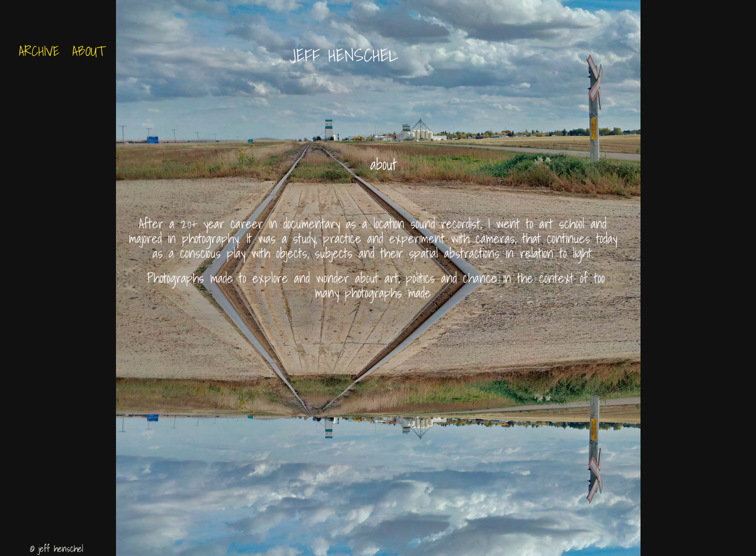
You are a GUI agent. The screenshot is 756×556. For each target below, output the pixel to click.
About (89, 51)
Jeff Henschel (348, 55)
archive (39, 51)
